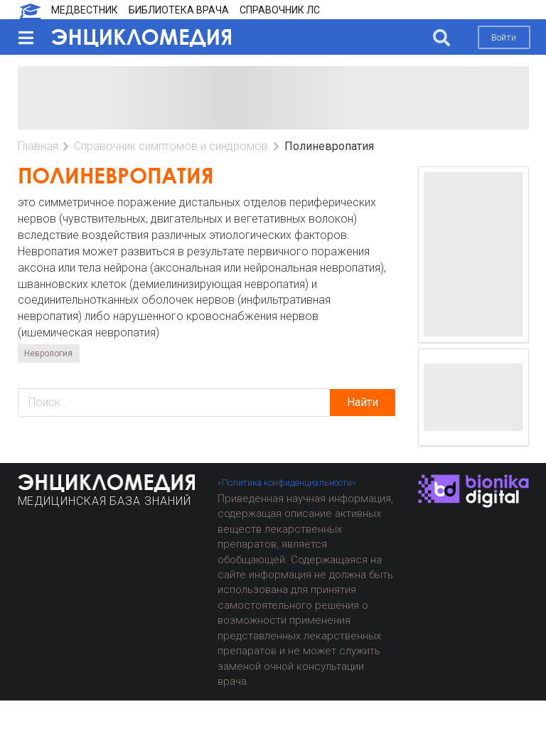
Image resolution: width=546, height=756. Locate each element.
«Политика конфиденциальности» (287, 483)
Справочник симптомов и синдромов (171, 146)
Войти (504, 37)
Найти (363, 402)
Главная (38, 146)
